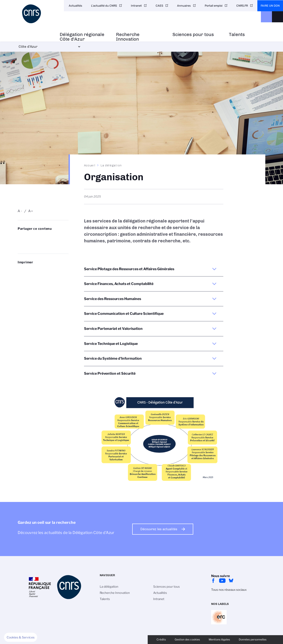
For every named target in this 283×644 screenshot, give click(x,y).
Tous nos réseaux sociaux (229, 590)
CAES (159, 6)
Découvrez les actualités (159, 529)
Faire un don (270, 6)
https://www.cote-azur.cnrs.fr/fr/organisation (31, 245)
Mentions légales (219, 639)
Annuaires (184, 6)
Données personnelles (253, 639)
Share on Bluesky (20, 237)
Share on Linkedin (42, 237)
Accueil (90, 165)
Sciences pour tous (193, 35)
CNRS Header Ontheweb (266, 17)
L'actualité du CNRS (104, 6)
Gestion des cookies (187, 639)
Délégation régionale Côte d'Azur (82, 37)
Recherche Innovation (128, 37)
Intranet (136, 6)
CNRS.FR (242, 6)
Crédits (161, 639)
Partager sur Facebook (53, 237)
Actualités (76, 6)
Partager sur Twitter (31, 237)
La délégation (111, 165)
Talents (237, 35)
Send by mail (20, 245)
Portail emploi (214, 6)
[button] (21, 637)
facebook (213, 581)
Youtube (222, 581)
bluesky (231, 581)
